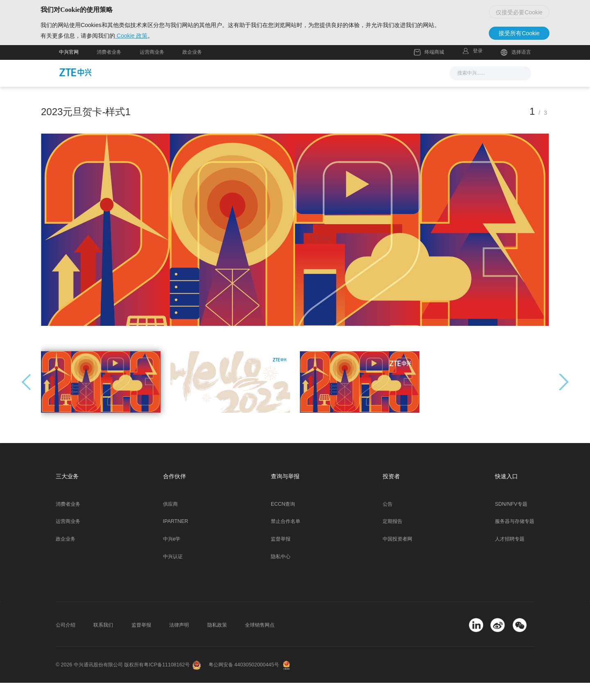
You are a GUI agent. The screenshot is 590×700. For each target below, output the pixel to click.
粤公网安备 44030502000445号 (244, 682)
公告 (388, 521)
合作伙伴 (350, 90)
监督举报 (281, 556)
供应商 (170, 521)
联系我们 (103, 642)
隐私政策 (217, 642)
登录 (478, 68)
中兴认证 (173, 574)
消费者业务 (109, 69)
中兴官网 (69, 69)
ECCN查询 (283, 521)
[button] (564, 399)
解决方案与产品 (256, 90)
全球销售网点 (260, 642)
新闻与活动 (201, 90)
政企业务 (192, 69)
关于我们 (393, 90)
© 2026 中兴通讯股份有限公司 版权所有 (100, 682)
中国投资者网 (397, 556)
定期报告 (393, 539)
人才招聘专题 (510, 556)
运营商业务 (152, 69)
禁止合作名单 (286, 539)
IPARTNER (176, 539)
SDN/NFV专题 (511, 521)
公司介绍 (66, 642)
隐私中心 (281, 574)
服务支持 (308, 90)
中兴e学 (172, 556)
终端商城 (429, 69)
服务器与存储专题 (515, 539)
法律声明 (179, 642)
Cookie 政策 (150, 50)
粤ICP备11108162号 (167, 682)
